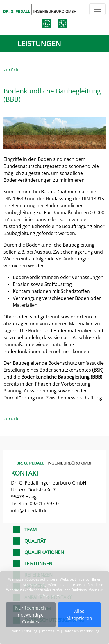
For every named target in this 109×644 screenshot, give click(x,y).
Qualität (35, 541)
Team (31, 530)
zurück (11, 70)
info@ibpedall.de (29, 511)
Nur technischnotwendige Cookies (31, 615)
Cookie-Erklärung (24, 631)
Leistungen (38, 564)
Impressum (50, 631)
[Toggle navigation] (97, 9)
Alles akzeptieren (79, 615)
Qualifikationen (44, 552)
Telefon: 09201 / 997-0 (35, 504)
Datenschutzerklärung (81, 631)
